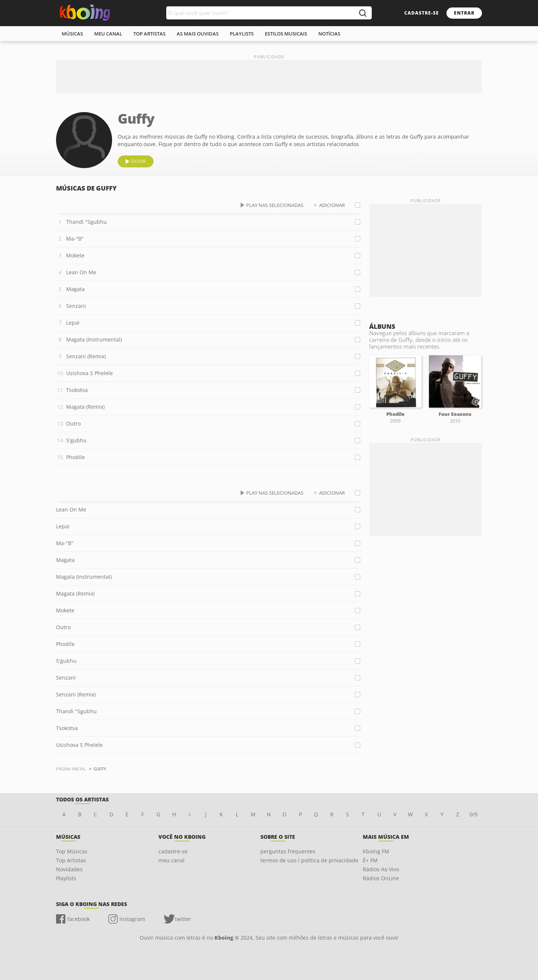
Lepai (73, 323)
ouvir (138, 161)
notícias (329, 34)
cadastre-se (422, 13)
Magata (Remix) (85, 407)
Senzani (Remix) (86, 356)
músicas (72, 34)
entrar (464, 13)
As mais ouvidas (198, 34)
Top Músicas (72, 851)
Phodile (75, 457)
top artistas (149, 34)
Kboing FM (376, 851)
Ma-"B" (75, 239)
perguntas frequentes (288, 851)
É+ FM (370, 860)
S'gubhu (76, 440)
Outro (73, 423)
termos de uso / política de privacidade (309, 860)
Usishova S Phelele (89, 373)
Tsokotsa (77, 390)
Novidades (69, 869)
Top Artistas (71, 860)
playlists (242, 34)
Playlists (66, 878)
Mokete (75, 255)
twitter (183, 919)
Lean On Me (81, 272)
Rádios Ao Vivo (381, 869)
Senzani (76, 306)
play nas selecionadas (275, 205)
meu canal (108, 34)
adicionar (332, 205)
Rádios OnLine (381, 878)
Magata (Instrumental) (94, 339)
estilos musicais (286, 34)
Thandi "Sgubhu (86, 222)
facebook (78, 919)
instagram (132, 919)
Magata (75, 289)
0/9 (474, 814)
